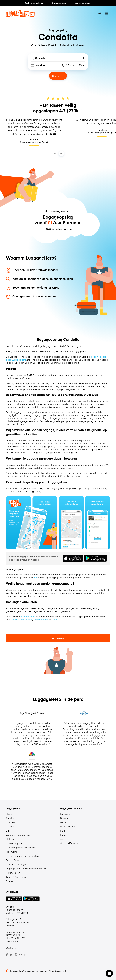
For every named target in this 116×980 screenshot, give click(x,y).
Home (9, 814)
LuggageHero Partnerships (23, 848)
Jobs (12, 826)
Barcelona (65, 814)
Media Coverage (17, 864)
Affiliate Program (14, 843)
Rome (63, 835)
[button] (109, 973)
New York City (67, 826)
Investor (13, 822)
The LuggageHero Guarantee (24, 856)
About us (10, 818)
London (64, 822)
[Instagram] (16, 955)
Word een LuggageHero (18, 835)
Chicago (64, 818)
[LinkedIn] (25, 955)
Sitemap (10, 881)
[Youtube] (20, 955)
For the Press (13, 860)
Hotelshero (12, 839)
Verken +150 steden (70, 843)
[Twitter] (11, 955)
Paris (63, 831)
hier (36, 578)
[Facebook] (7, 955)
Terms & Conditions (16, 877)
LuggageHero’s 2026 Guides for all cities (26, 869)
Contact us (12, 948)
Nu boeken (58, 638)
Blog (8, 831)
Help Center (12, 852)
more (53, 134)
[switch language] (100, 14)
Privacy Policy (13, 873)
